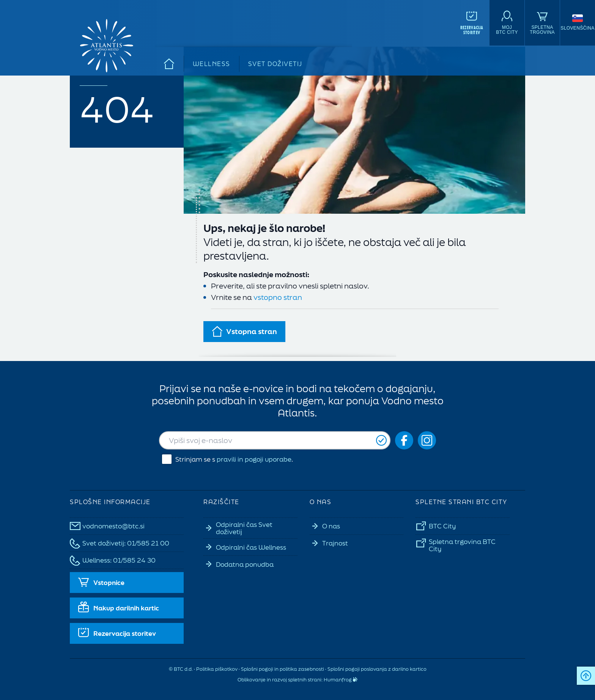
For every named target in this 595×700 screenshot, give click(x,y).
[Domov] (169, 64)
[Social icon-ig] (427, 440)
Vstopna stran (244, 331)
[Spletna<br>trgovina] (542, 23)
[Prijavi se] (381, 441)
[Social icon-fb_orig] (404, 440)
